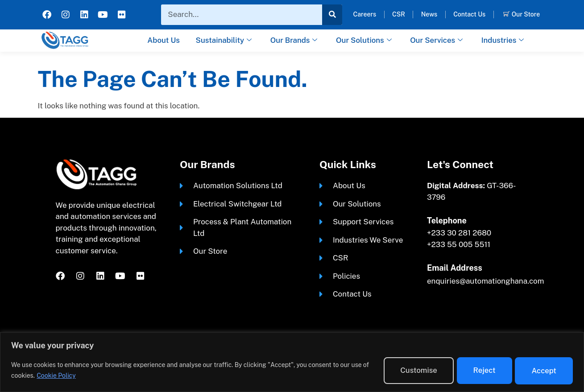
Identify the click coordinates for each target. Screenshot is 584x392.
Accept (541, 370)
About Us (162, 40)
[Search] (332, 15)
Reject (477, 370)
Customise (406, 370)
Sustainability (223, 41)
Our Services (437, 41)
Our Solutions (364, 41)
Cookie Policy (75, 375)
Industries (504, 41)
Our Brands (294, 41)
